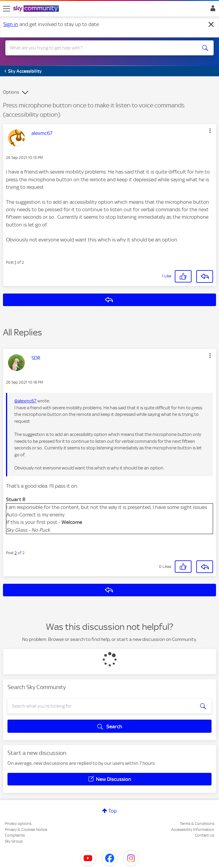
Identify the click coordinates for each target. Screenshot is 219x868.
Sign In (212, 10)
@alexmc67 (25, 401)
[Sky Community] (37, 9)
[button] (210, 131)
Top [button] (113, 811)
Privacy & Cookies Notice (26, 830)
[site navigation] (7, 9)
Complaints (15, 835)
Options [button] (11, 92)
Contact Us (205, 835)
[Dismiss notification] (211, 25)
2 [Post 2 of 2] (16, 553)
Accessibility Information (193, 830)
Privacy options (18, 824)
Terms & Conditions (197, 824)
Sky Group (14, 841)
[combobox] (99, 48)
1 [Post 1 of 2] (15, 262)
